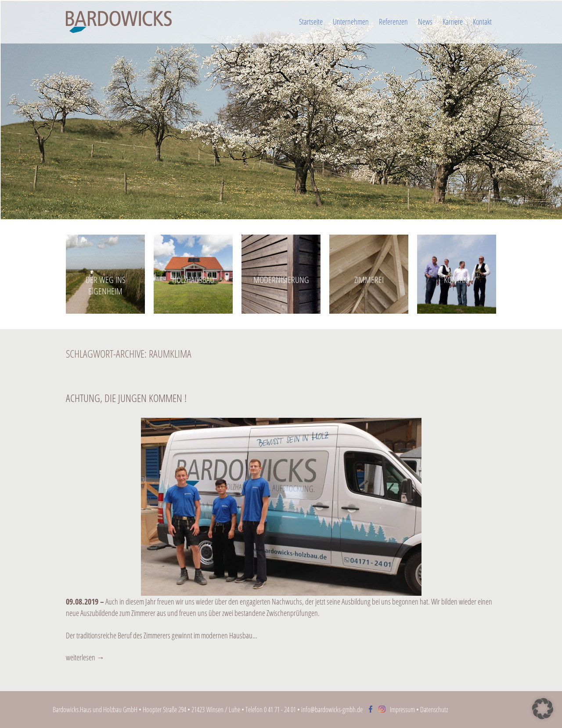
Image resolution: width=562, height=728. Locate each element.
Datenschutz (434, 710)
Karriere (453, 22)
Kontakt (482, 22)
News (425, 22)
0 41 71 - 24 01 (280, 710)
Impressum (402, 710)
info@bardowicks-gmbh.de (332, 710)
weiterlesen (85, 657)
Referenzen (393, 22)
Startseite (311, 22)
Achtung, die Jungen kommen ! (126, 398)
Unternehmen (351, 22)
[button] (543, 709)
